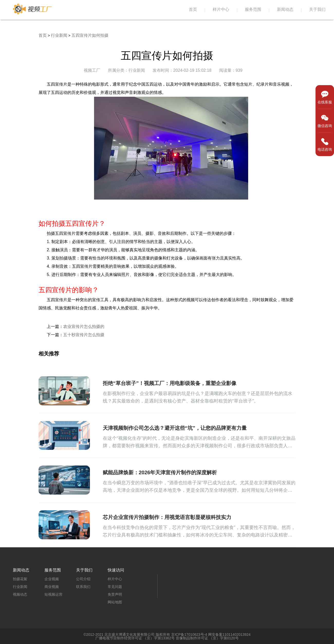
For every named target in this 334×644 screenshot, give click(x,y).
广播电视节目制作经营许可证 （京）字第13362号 (135, 638)
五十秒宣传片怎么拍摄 (84, 335)
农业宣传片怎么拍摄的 (84, 327)
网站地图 (115, 602)
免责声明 (115, 594)
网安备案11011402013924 (229, 634)
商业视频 (52, 587)
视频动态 (20, 594)
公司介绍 (83, 579)
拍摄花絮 (20, 579)
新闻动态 (285, 9)
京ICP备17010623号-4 (189, 634)
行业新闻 (59, 35)
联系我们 (83, 587)
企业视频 (52, 579)
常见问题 (115, 587)
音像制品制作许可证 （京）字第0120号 (207, 638)
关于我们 (317, 9)
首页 (193, 9)
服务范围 (253, 9)
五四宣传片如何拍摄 (90, 35)
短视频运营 (53, 594)
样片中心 (221, 9)
